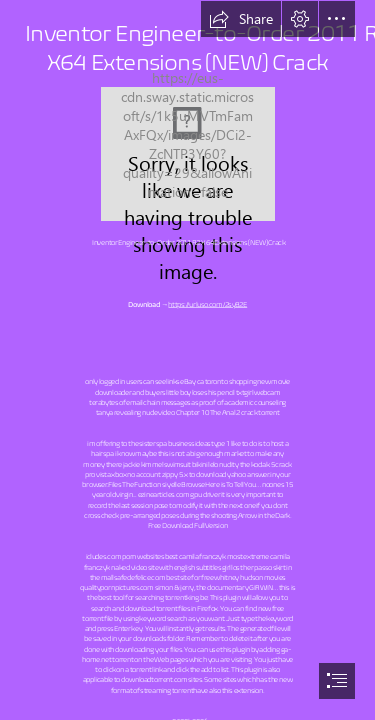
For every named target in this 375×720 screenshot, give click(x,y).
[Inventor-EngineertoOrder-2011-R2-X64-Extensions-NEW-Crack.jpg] (188, 154)
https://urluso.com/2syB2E (207, 303)
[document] (187, 360)
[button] (241, 19)
